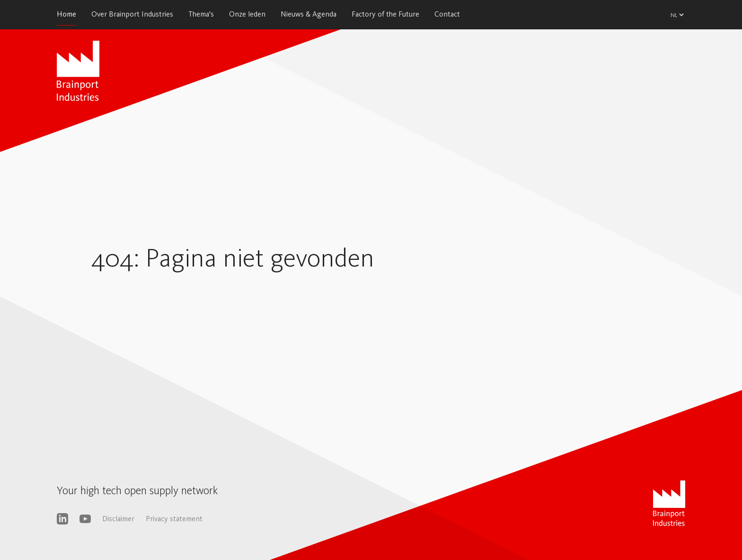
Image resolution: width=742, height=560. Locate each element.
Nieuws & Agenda (309, 14)
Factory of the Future (385, 14)
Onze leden (247, 14)
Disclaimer (118, 519)
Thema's (201, 14)
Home (66, 14)
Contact (447, 14)
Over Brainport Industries (132, 14)
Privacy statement (174, 519)
